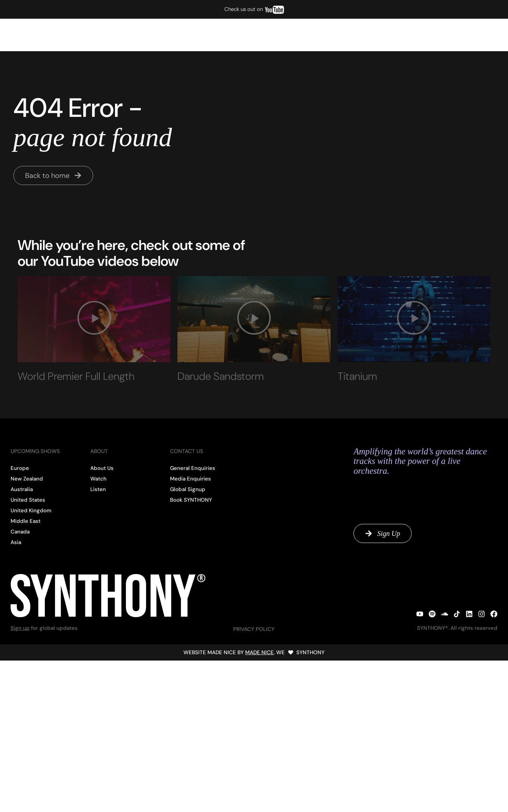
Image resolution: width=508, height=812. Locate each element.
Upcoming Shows (31, 35)
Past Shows (126, 35)
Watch (70, 35)
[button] (94, 319)
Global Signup (443, 35)
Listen (95, 35)
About (409, 35)
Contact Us (484, 35)
